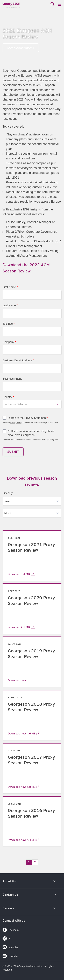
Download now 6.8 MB (24, 786)
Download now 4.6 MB (24, 733)
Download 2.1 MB (21, 627)
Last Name (10, 305)
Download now (17, 680)
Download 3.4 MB (21, 574)
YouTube (10, 947)
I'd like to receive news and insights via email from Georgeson (31, 433)
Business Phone (12, 379)
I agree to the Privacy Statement (28, 418)
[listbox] (32, 501)
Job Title (9, 324)
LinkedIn (10, 955)
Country (8, 397)
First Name (10, 287)
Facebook (11, 929)
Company (9, 342)
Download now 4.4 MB (24, 839)
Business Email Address (18, 360)
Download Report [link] (21, 48)
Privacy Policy (16, 422)
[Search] (52, 4)
